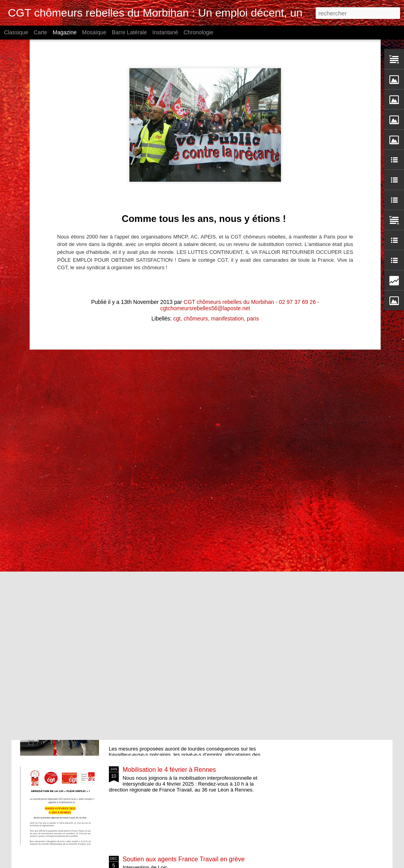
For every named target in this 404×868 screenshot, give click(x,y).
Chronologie (198, 32)
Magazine (65, 32)
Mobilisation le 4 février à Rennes (169, 770)
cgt (177, 164)
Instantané (165, 32)
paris (253, 164)
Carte (40, 32)
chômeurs (196, 164)
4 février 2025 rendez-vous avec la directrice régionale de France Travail (185, 684)
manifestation (227, 164)
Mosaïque (94, 32)
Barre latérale (129, 32)
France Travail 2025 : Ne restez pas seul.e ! (184, 501)
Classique (16, 32)
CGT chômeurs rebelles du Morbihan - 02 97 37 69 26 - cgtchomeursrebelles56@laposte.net (240, 151)
